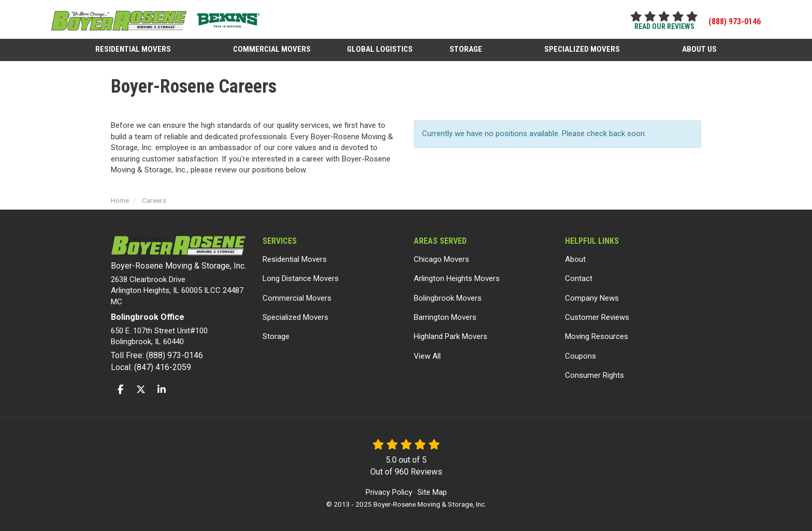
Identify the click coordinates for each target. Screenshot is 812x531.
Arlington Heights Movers (457, 278)
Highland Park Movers (451, 336)
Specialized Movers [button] (582, 49)
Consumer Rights (594, 375)
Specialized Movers (295, 317)
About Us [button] (699, 49)
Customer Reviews (597, 317)
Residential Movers (295, 259)
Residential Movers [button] (134, 49)
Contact (579, 278)
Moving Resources (597, 336)
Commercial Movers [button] (272, 49)
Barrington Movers (445, 317)
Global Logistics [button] (380, 49)
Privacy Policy (389, 492)
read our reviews (664, 26)
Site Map (432, 492)
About (575, 259)
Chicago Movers (441, 259)
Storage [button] (466, 49)
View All (427, 356)
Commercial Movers (297, 298)
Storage (276, 336)
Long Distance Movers (301, 278)
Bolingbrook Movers (448, 298)
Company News (592, 298)
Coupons (581, 356)
